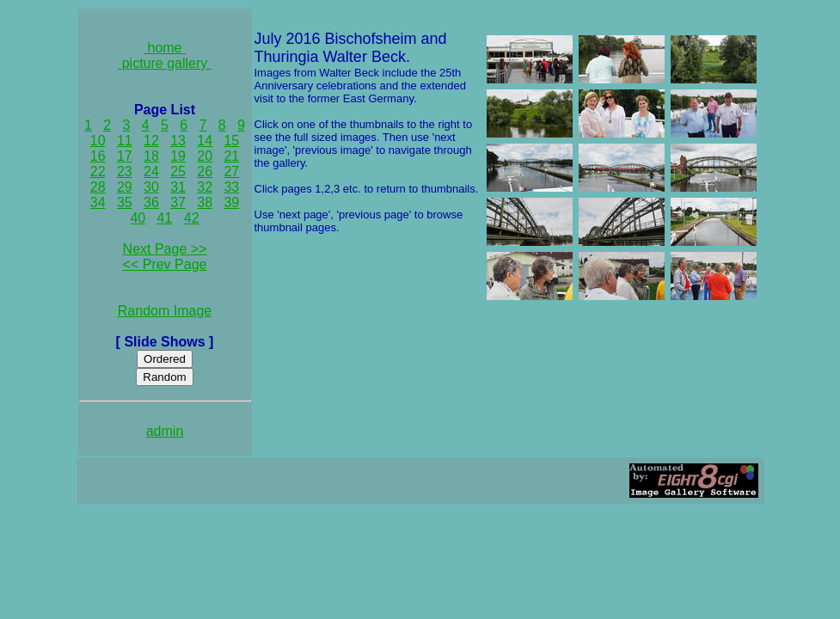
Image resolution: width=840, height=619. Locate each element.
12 (151, 141)
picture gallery (165, 63)
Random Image (165, 311)
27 (231, 172)
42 (192, 218)
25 (178, 172)
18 (151, 156)
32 (205, 187)
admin (165, 431)
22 (98, 172)
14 (205, 141)
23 (125, 172)
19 (178, 156)
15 (231, 141)
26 (205, 172)
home (165, 48)
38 (205, 202)
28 (98, 187)
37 (178, 202)
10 (98, 141)
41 (165, 218)
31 (178, 187)
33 (231, 187)
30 (151, 187)
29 (125, 187)
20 (205, 156)
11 (125, 141)
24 (151, 172)
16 (98, 156)
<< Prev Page (165, 264)
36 (151, 202)
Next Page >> (165, 249)
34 (98, 202)
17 (125, 156)
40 (138, 218)
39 (231, 202)
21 (231, 156)
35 (125, 202)
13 (178, 141)
